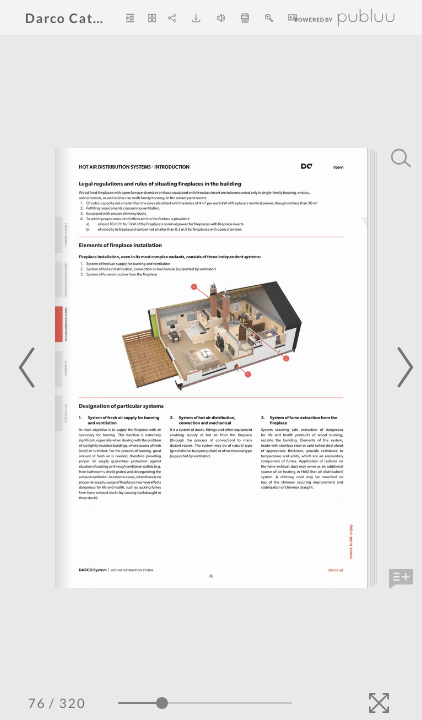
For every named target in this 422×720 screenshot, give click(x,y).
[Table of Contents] (130, 18)
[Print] (245, 18)
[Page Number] (37, 703)
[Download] (196, 18)
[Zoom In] (269, 18)
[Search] (401, 158)
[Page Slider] (205, 703)
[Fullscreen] (379, 703)
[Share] (172, 18)
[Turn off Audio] (221, 18)
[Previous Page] (30, 367)
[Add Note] (401, 579)
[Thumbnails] (152, 18)
